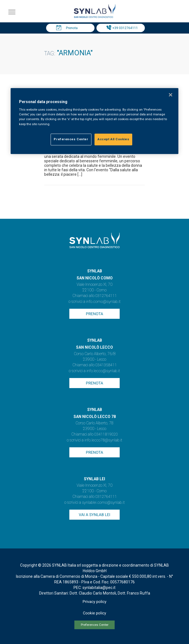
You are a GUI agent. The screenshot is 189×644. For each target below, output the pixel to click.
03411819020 (106, 434)
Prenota (72, 28)
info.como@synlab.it (103, 302)
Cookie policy (94, 613)
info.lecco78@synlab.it (103, 440)
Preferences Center (95, 625)
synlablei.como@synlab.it (103, 503)
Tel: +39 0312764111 (122, 28)
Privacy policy (94, 602)
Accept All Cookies (113, 139)
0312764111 (106, 296)
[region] (94, 121)
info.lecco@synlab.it (103, 371)
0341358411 (106, 365)
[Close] (171, 95)
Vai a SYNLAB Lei (94, 515)
